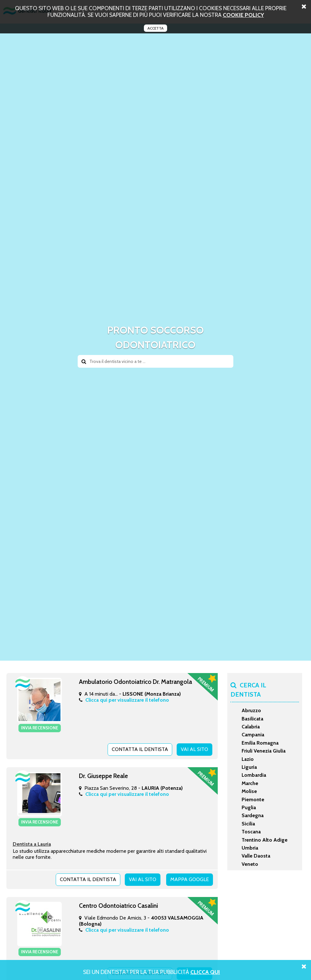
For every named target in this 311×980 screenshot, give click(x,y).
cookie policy (243, 15)
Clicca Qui (205, 972)
